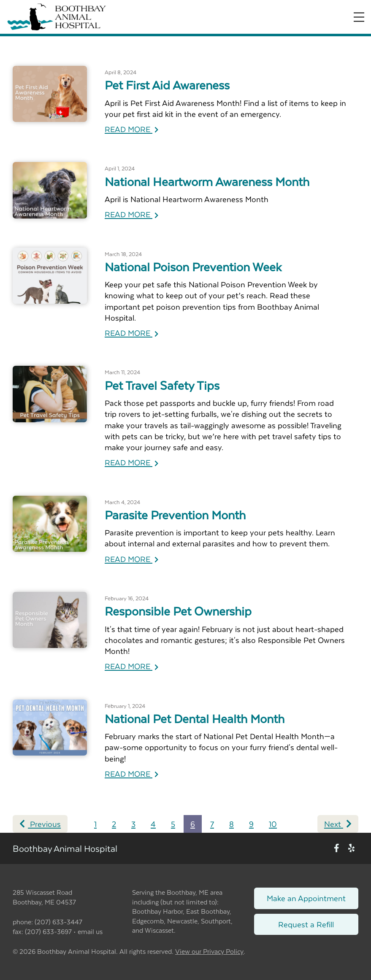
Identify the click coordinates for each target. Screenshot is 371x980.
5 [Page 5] (173, 824)
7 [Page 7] (212, 824)
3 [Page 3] (133, 824)
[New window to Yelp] (351, 849)
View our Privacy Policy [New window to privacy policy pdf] (209, 952)
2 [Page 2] (114, 824)
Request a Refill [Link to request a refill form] (306, 924)
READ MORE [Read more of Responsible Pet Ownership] (131, 666)
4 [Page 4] (153, 824)
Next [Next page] (338, 824)
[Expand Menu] (359, 17)
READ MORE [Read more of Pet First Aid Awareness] (131, 129)
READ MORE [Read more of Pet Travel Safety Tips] (131, 462)
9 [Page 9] (251, 824)
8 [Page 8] (232, 824)
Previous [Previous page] (40, 824)
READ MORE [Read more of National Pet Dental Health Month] (131, 773)
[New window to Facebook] (337, 849)
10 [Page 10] (273, 824)
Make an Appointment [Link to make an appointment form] (306, 898)
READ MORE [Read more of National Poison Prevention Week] (131, 333)
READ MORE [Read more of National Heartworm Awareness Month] (131, 214)
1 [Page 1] (95, 824)
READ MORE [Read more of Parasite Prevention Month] (131, 559)
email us (90, 931)
